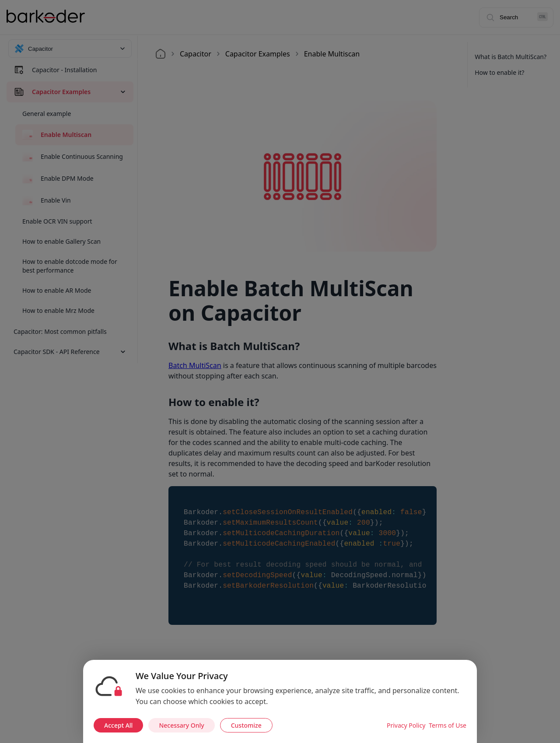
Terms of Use (448, 725)
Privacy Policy (406, 725)
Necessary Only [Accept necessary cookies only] (181, 725)
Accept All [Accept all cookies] (118, 725)
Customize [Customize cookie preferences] (246, 725)
